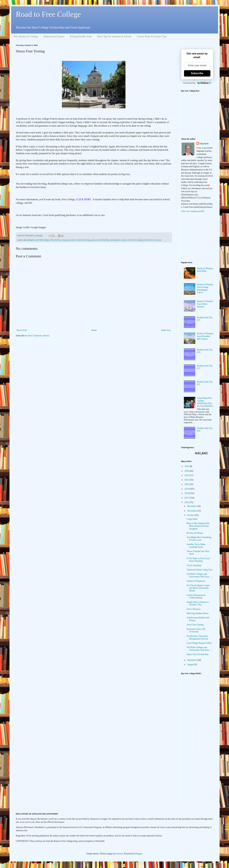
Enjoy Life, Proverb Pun (197, 654)
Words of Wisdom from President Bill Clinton (205, 336)
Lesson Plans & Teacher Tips (152, 36)
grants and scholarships (101, 240)
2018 (187, 493)
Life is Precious (194, 609)
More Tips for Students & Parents (114, 36)
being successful (68, 240)
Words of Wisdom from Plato (205, 270)
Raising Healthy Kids (81, 36)
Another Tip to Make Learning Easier (196, 546)
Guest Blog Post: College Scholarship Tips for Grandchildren (205, 402)
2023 (187, 475)
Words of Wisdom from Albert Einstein (205, 304)
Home (94, 330)
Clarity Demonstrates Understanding (196, 596)
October (191, 515)
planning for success (119, 240)
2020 (187, 484)
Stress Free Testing (195, 625)
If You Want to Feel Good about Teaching (198, 560)
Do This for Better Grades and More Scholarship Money (198, 588)
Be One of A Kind (195, 533)
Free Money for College (26, 36)
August (191, 664)
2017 (187, 498)
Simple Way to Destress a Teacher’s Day (198, 603)
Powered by (197, 83)
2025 (187, 466)
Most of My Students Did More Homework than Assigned (198, 526)
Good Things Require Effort (199, 643)
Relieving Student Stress (198, 613)
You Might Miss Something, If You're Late (199, 539)
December (192, 506)
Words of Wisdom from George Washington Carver (205, 288)
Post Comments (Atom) (39, 336)
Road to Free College (48, 14)
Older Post (166, 330)
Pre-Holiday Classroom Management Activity (197, 637)
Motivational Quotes (54, 36)
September (192, 660)
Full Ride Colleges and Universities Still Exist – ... (200, 575)
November (192, 511)
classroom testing (83, 240)
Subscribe (197, 73)
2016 (187, 502)
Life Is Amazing (194, 565)
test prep (158, 240)
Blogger (139, 854)
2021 (187, 480)
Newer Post (22, 330)
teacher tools (148, 240)
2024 (187, 471)
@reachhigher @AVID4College (36, 240)
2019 (187, 489)
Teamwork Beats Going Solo (199, 570)
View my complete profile (193, 211)
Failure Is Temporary (196, 581)
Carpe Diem (192, 519)
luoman (119, 854)
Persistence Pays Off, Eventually (196, 630)
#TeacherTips (56, 240)
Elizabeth (204, 144)
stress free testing (135, 240)
